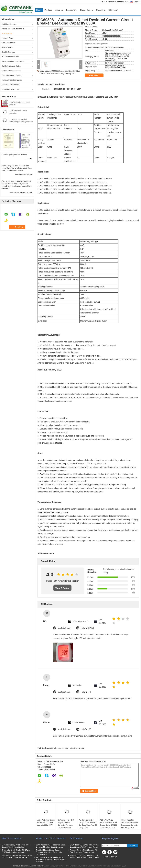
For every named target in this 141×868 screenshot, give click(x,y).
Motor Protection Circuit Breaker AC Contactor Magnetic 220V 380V (46, 823)
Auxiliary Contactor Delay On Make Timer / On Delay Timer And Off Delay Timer (88, 824)
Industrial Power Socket (10, 85)
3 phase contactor (62, 748)
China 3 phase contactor (34, 866)
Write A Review (62, 588)
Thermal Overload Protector (12, 75)
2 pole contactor (48, 748)
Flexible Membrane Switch (11, 71)
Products (48, 10)
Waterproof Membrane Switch (13, 61)
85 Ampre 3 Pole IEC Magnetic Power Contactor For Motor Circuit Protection (66, 824)
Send (132, 846)
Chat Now (113, 10)
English (137, 2)
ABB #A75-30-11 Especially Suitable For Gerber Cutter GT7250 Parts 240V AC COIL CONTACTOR (109, 825)
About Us (59, 10)
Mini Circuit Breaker (9, 24)
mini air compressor (77, 748)
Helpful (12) (86, 729)
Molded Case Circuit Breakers (13, 29)
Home (39, 10)
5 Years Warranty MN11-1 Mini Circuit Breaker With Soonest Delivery (16, 846)
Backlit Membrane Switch (11, 66)
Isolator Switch (7, 47)
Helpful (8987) (87, 628)
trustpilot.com (64, 628)
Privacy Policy (19, 866)
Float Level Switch (8, 43)
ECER (124, 866)
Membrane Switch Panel (11, 89)
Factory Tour (72, 10)
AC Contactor (7, 34)
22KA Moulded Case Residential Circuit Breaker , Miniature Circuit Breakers (51, 846)
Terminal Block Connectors (12, 80)
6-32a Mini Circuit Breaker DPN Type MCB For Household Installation (16, 851)
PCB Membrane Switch (10, 57)
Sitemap (113, 857)
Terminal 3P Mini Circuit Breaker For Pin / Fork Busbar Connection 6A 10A (17, 856)
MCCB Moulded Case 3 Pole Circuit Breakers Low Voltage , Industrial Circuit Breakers (51, 860)
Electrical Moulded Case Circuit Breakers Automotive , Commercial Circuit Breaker (49, 852)
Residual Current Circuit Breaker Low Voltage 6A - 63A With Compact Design (84, 856)
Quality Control (87, 10)
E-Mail (105, 857)
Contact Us (101, 10)
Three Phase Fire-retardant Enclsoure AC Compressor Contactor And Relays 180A (130, 824)
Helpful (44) (86, 692)
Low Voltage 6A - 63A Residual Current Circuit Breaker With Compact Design (84, 846)
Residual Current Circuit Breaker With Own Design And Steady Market (84, 851)
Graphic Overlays (8, 52)
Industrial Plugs (7, 38)
